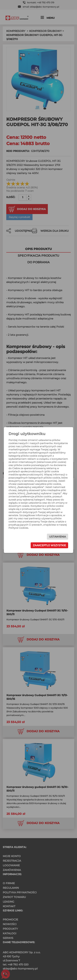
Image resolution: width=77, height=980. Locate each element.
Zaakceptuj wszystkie (49, 545)
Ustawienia (58, 537)
